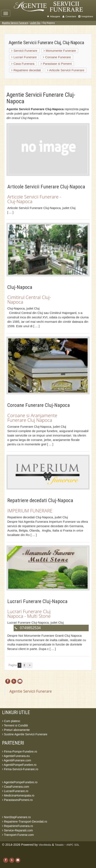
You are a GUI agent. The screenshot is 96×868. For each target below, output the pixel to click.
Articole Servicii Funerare (66, 70)
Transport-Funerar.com (18, 835)
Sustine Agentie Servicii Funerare (25, 734)
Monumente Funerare (60, 51)
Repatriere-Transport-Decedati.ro (25, 822)
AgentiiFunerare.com (17, 760)
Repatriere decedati (26, 70)
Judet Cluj (35, 23)
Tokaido (59, 845)
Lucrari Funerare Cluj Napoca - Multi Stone (29, 614)
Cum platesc (11, 721)
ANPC (70, 845)
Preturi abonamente (16, 730)
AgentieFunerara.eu (16, 756)
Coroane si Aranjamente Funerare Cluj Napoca (32, 418)
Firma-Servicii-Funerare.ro (20, 769)
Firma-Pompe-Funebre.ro (20, 752)
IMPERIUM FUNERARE (30, 511)
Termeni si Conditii (15, 725)
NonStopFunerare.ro (16, 817)
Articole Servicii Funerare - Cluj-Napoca (34, 199)
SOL (77, 845)
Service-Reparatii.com (18, 830)
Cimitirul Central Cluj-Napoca (29, 299)
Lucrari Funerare (24, 57)
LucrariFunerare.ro (15, 791)
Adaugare (54, 16)
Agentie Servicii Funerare (15, 23)
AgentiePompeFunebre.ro (20, 782)
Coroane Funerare (57, 57)
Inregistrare (86, 16)
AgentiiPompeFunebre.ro (19, 765)
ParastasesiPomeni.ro (17, 800)
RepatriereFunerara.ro (18, 826)
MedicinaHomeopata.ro (18, 795)
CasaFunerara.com (16, 787)
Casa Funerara (23, 64)
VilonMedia (45, 845)
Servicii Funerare (24, 51)
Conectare (69, 16)
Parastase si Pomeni (56, 64)
